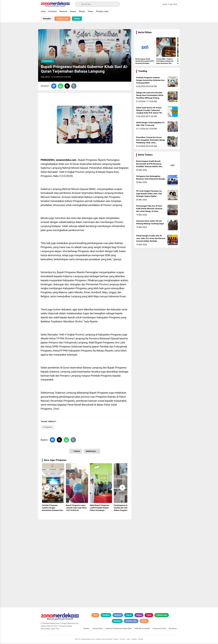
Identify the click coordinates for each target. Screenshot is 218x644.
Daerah (73, 11)
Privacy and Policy (159, 629)
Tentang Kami (97, 629)
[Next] (122, 488)
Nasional (63, 11)
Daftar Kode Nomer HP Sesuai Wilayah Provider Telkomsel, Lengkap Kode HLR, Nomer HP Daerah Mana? (149, 113)
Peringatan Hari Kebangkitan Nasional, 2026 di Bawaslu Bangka (151, 178)
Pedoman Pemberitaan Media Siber (119, 629)
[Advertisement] (85, 540)
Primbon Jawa (102, 11)
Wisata (82, 11)
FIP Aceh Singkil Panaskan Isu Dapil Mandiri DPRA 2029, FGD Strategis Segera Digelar (149, 195)
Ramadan (47, 19)
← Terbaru (76, 452)
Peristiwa (53, 11)
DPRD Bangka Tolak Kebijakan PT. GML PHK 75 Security (150, 125)
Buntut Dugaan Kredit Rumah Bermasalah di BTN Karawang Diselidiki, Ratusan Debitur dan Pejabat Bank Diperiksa (149, 166)
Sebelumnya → (92, 452)
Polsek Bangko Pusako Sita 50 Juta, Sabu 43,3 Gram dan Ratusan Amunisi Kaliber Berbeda (151, 239)
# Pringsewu (47, 428)
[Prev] (47, 488)
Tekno (90, 11)
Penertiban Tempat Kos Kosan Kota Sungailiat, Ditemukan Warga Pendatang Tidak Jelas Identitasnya (150, 142)
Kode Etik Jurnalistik (142, 629)
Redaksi (87, 629)
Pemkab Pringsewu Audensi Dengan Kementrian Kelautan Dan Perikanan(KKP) (150, 81)
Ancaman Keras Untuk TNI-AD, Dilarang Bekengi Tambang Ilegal (150, 223)
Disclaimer (173, 629)
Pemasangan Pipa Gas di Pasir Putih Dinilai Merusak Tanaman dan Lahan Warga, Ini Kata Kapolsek (149, 211)
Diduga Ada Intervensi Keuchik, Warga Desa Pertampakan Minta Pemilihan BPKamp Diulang (150, 96)
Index (43, 11)
